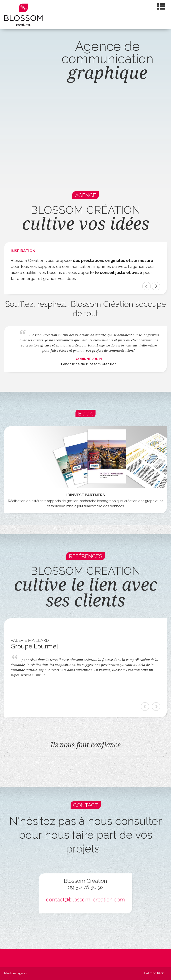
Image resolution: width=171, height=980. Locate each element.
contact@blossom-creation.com (85, 900)
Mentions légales (15, 973)
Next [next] (156, 707)
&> (156, 286)
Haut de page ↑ (155, 973)
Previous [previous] (145, 707)
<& (147, 286)
